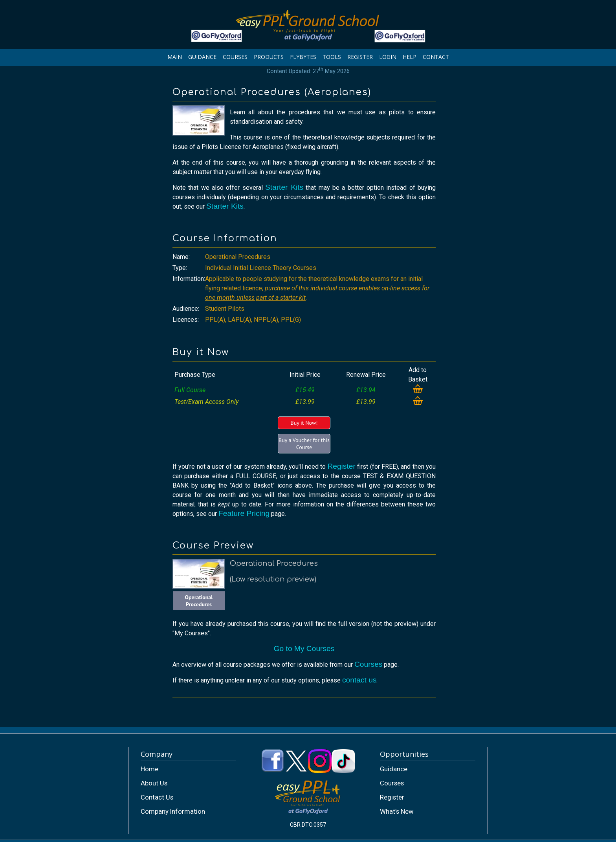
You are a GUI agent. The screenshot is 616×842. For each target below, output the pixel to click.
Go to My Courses (304, 648)
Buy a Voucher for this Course (304, 444)
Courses (368, 664)
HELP (410, 57)
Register (341, 466)
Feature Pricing (244, 513)
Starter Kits (284, 187)
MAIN (175, 57)
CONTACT (436, 57)
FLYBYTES (303, 57)
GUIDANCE (202, 57)
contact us (359, 680)
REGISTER (360, 57)
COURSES (235, 57)
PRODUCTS (269, 57)
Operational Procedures (199, 601)
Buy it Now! (304, 423)
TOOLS (332, 57)
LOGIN (388, 57)
